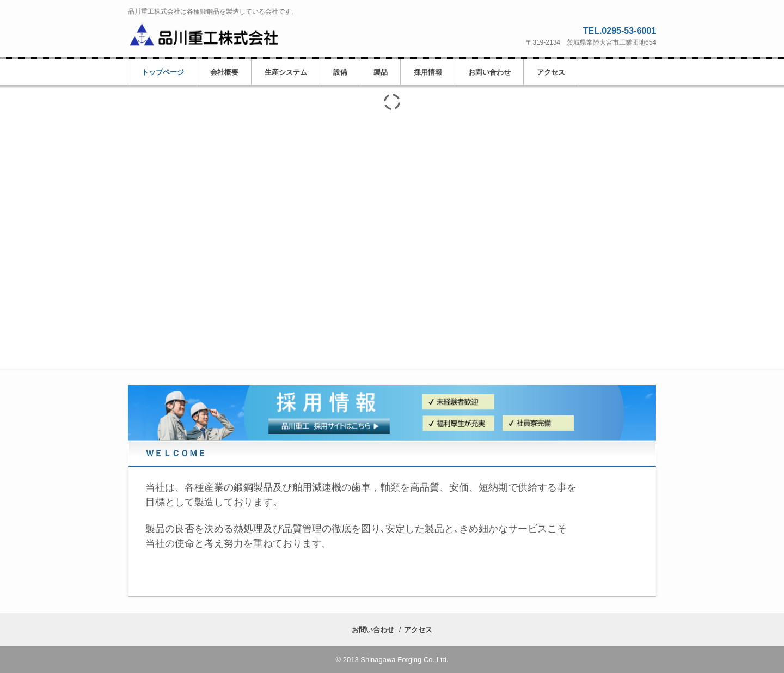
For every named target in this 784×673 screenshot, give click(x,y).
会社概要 (224, 72)
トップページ (163, 72)
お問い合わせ (489, 72)
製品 (381, 72)
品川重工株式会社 (212, 34)
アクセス (551, 72)
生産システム (286, 72)
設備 (340, 72)
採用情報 (428, 72)
